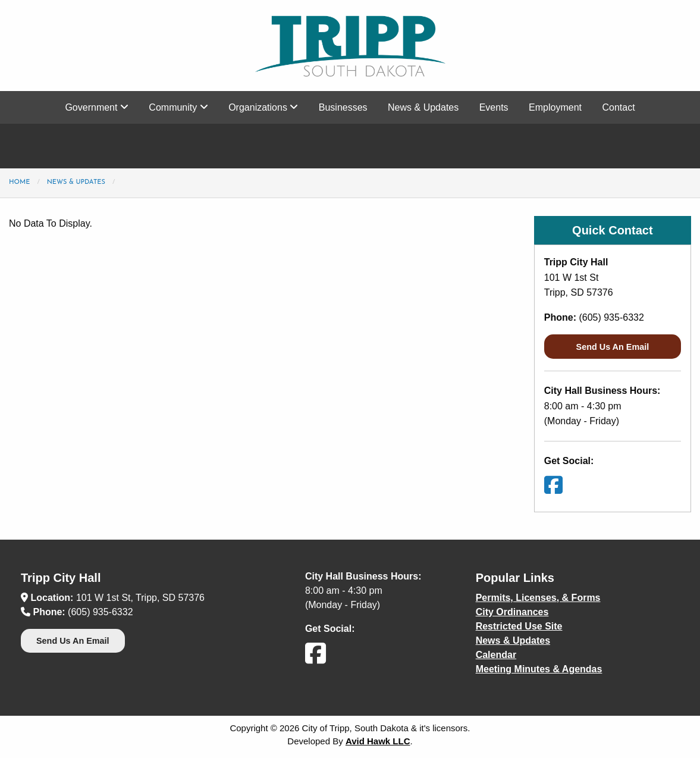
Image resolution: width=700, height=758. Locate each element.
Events (494, 107)
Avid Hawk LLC (378, 741)
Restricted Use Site (519, 626)
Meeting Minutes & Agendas (539, 669)
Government (96, 107)
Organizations (263, 107)
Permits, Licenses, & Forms (538, 598)
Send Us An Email (613, 347)
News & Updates (423, 107)
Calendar (496, 655)
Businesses (343, 107)
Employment (555, 107)
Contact (618, 107)
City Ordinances (512, 612)
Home (19, 182)
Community (178, 107)
